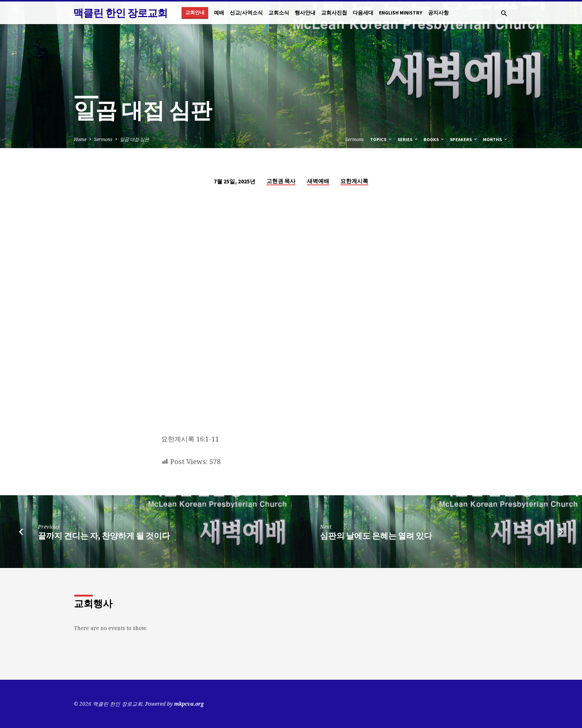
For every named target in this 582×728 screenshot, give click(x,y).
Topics (381, 139)
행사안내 (305, 13)
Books (434, 139)
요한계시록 (354, 181)
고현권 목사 (281, 181)
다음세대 (363, 13)
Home (80, 139)
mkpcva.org (189, 704)
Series (408, 139)
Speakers (464, 139)
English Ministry (401, 13)
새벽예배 (318, 181)
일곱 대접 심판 (134, 139)
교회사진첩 (334, 13)
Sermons (103, 139)
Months (496, 139)
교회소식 (279, 13)
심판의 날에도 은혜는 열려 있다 (376, 536)
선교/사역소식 (246, 13)
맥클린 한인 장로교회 (120, 13)
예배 (219, 13)
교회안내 (195, 12)
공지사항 (438, 13)
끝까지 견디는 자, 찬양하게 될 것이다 (104, 536)
